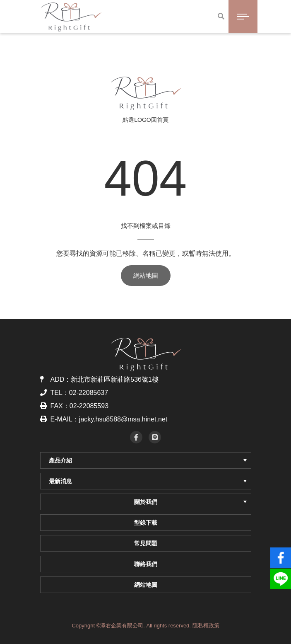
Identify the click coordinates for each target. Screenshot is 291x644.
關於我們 (190, 502)
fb (281, 554)
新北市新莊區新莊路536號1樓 (115, 379)
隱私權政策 (206, 626)
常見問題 (146, 543)
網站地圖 (146, 275)
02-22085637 (89, 393)
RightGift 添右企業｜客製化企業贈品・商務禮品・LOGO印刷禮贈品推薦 (145, 93)
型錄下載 (146, 523)
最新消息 (148, 481)
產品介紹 (148, 460)
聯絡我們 (146, 564)
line (281, 575)
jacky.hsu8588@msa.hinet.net (123, 419)
